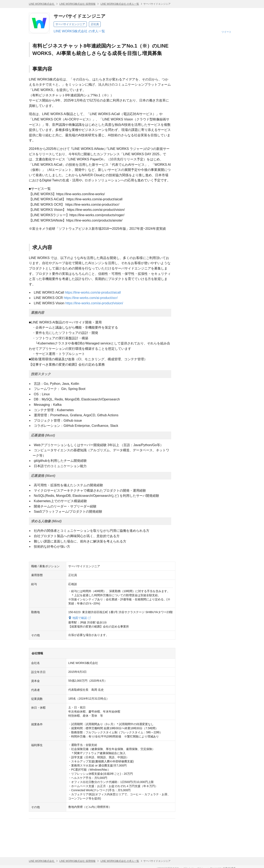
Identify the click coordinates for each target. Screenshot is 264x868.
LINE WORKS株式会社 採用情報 (77, 4)
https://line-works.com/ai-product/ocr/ (91, 298)
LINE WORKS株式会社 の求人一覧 (120, 4)
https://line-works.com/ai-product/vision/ (94, 303)
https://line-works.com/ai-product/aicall (93, 292)
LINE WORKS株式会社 (42, 4)
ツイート (226, 32)
